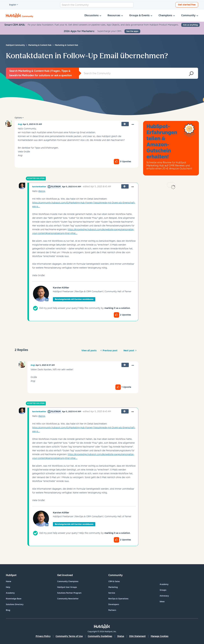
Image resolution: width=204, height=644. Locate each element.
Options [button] (18, 118)
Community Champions (68, 581)
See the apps (132, 31)
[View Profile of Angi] (20, 124)
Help (8, 587)
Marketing (113, 587)
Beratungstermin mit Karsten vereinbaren (74, 299)
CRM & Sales (114, 581)
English (11, 5)
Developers (114, 604)
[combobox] (97, 5)
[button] (133, 125)
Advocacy (164, 596)
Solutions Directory (15, 604)
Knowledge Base (14, 599)
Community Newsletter (68, 599)
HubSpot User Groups (67, 587)
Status (121, 636)
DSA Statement (137, 636)
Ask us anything (190, 25)
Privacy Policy (43, 636)
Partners (112, 610)
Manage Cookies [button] (160, 636)
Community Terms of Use (69, 636)
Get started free (187, 5)
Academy (10, 593)
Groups (163, 590)
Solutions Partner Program (69, 593)
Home (9, 581)
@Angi (42, 191)
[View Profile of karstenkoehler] (39, 187)
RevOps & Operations (118, 599)
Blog (8, 610)
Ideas (162, 602)
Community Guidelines (100, 636)
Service (112, 593)
